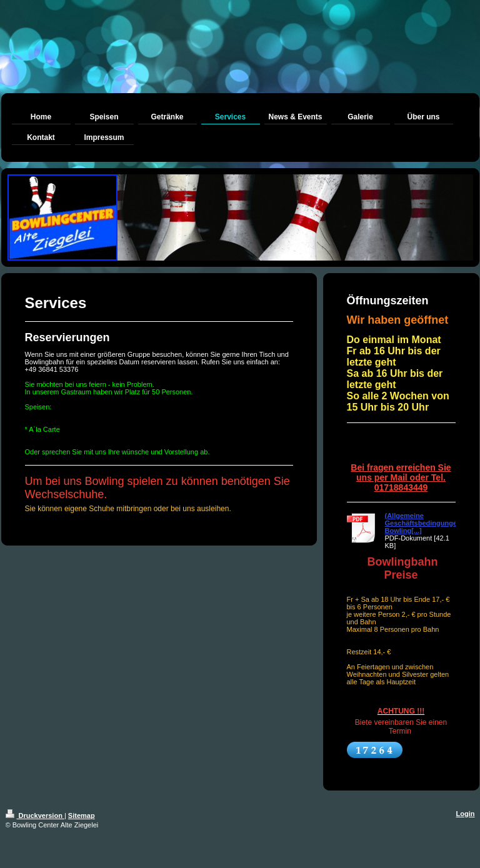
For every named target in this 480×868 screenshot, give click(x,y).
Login (466, 814)
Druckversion (35, 816)
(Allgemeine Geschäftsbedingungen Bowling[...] (423, 523)
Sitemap (82, 816)
